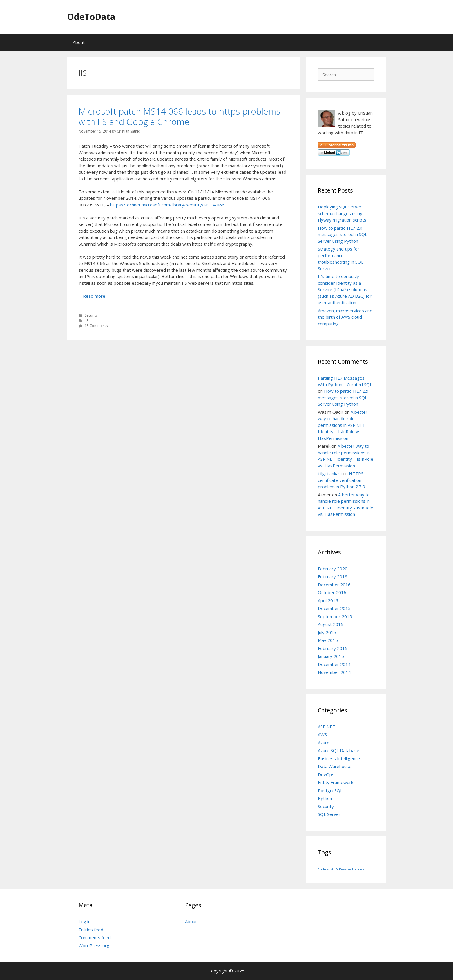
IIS (86, 321)
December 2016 (334, 585)
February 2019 (333, 576)
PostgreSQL (330, 790)
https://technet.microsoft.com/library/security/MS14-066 (167, 205)
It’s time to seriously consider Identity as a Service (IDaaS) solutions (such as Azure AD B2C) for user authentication (345, 289)
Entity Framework (336, 782)
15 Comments (96, 326)
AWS (322, 734)
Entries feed (91, 930)
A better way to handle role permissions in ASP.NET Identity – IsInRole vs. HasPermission (343, 425)
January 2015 (331, 656)
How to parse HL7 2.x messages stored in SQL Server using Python (343, 234)
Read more (94, 296)
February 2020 (333, 569)
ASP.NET (327, 727)
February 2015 (333, 648)
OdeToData (91, 17)
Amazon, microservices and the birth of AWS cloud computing (345, 317)
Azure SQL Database (339, 750)
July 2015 (327, 632)
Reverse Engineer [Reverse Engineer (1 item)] (352, 869)
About (79, 42)
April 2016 (328, 600)
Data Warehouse (335, 766)
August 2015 (331, 624)
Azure (324, 743)
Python (325, 798)
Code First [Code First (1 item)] (326, 869)
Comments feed (95, 937)
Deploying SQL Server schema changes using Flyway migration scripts (342, 213)
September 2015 (335, 616)
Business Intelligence (339, 758)
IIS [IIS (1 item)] (336, 869)
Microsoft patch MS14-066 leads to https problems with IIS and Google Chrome (179, 116)
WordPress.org (94, 945)
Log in (85, 921)
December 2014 (334, 664)
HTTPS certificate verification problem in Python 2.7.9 (341, 480)
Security (91, 315)
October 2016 (332, 592)
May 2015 (328, 640)
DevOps (326, 774)
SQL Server (329, 814)
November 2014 (334, 672)
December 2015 (334, 608)
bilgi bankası (330, 473)
